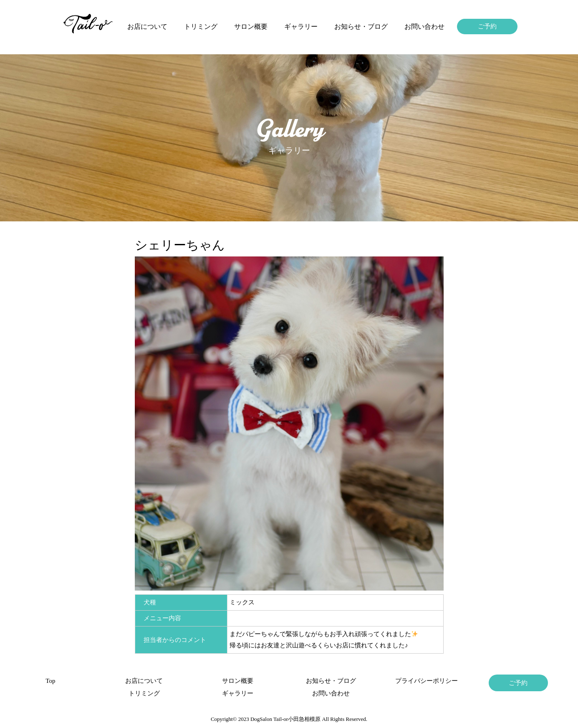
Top (50, 681)
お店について (147, 27)
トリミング (201, 27)
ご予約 (487, 26)
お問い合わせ (424, 27)
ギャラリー (301, 27)
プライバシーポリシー (425, 681)
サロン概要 (251, 27)
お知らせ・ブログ (361, 27)
